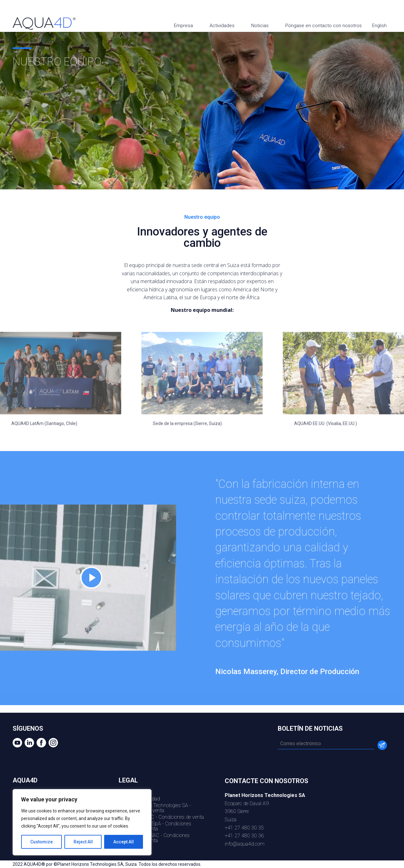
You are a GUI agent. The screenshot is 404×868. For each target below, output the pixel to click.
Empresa (183, 26)
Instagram (394, 10)
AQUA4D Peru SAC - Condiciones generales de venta (154, 838)
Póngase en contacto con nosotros (324, 26)
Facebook (382, 10)
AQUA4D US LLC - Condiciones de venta (161, 817)
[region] (82, 822)
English (380, 26)
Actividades (222, 26)
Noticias (260, 26)
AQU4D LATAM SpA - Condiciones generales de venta (155, 826)
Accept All (124, 842)
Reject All (83, 842)
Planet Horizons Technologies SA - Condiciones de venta (155, 808)
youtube (358, 10)
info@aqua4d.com (245, 844)
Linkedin (370, 10)
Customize (42, 842)
